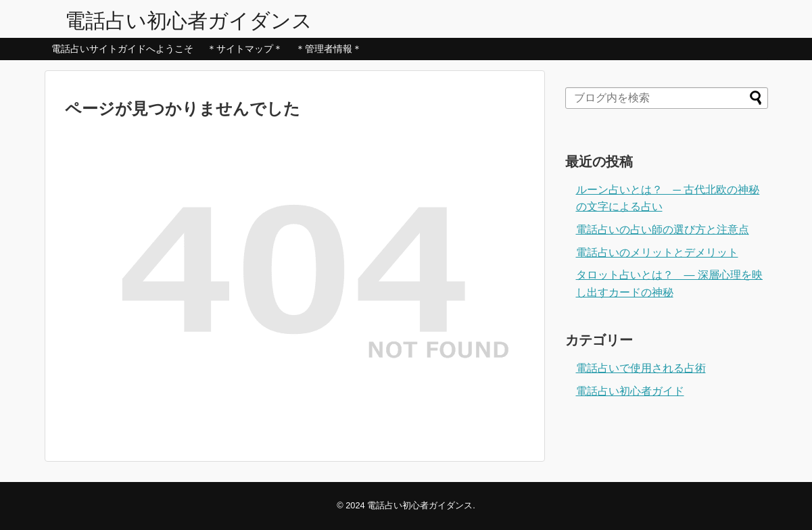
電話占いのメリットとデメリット (657, 252)
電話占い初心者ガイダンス (189, 21)
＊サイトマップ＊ (245, 49)
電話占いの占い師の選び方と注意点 (663, 230)
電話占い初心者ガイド (630, 391)
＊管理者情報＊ (329, 49)
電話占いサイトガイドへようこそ (122, 49)
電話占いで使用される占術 (641, 368)
